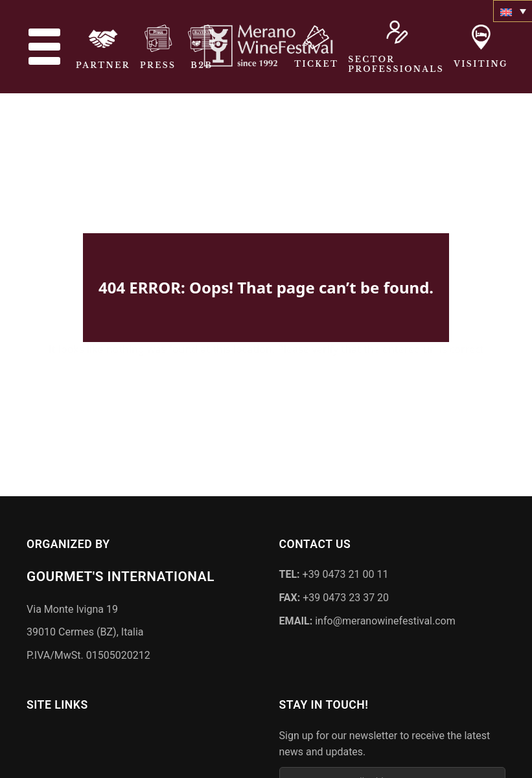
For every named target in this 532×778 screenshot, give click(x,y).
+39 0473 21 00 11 (334, 572)
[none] (513, 11)
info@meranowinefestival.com (367, 618)
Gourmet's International (121, 574)
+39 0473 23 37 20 (334, 595)
